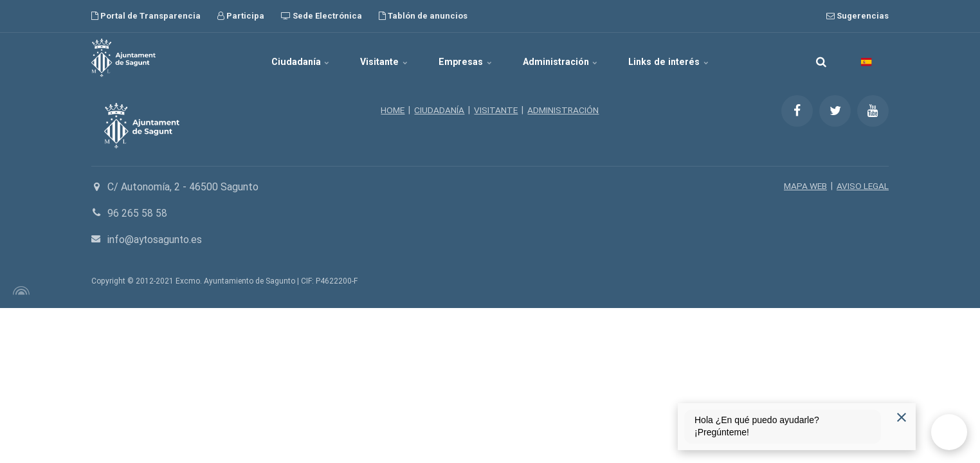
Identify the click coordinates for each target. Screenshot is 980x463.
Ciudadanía (288, 58)
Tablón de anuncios (423, 16)
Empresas (466, 58)
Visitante (379, 58)
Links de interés (682, 58)
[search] (821, 58)
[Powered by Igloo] (19, 291)
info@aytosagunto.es (156, 240)
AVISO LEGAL (862, 186)
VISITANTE (496, 110)
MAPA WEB (804, 186)
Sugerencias (857, 16)
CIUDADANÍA (439, 110)
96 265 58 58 (137, 213)
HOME (392, 110)
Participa (241, 16)
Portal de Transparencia (146, 16)
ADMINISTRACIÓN (564, 110)
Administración (568, 58)
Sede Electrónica (322, 16)
